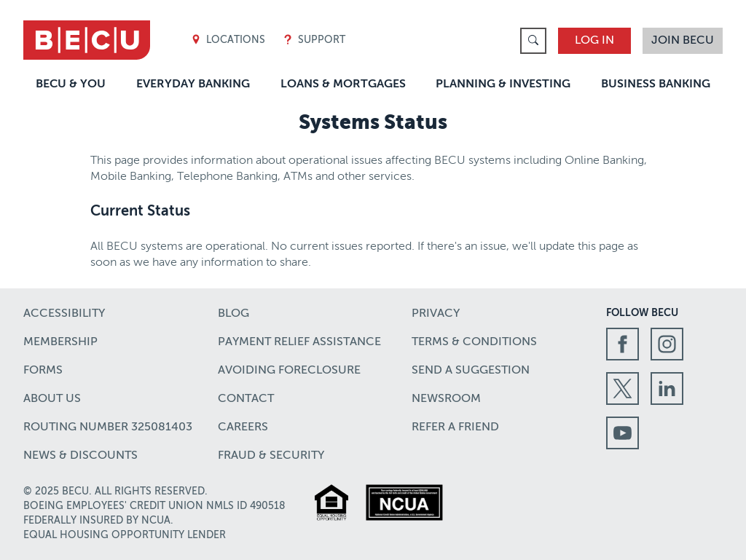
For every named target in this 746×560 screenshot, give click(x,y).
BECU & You (71, 84)
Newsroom (446, 399)
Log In (594, 41)
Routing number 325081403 (108, 427)
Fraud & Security (271, 456)
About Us (52, 399)
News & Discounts (81, 456)
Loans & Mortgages (343, 84)
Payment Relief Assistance (299, 342)
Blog (233, 314)
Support (314, 40)
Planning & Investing (503, 84)
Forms (43, 371)
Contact (246, 399)
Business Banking (656, 84)
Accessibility (64, 314)
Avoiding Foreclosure (289, 371)
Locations (228, 40)
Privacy (436, 314)
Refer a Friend (455, 427)
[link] (533, 41)
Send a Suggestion (471, 371)
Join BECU (683, 41)
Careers (243, 427)
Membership (60, 342)
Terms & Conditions (474, 342)
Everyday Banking (193, 84)
